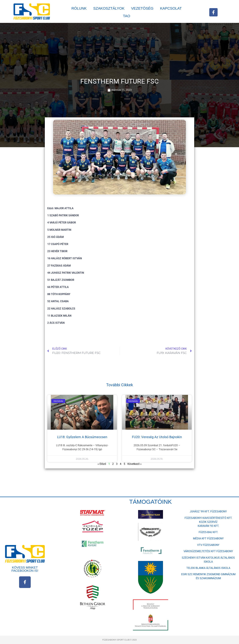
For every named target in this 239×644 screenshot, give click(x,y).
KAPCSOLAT (171, 8)
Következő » (135, 464)
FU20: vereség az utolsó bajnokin (157, 437)
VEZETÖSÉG (142, 8)
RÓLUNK (79, 8)
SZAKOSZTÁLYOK (109, 8)
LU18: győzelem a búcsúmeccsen (82, 437)
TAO (127, 16)
